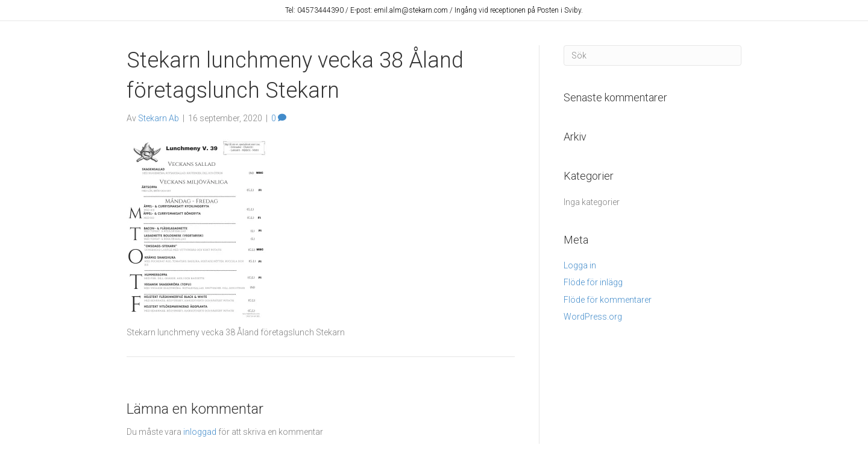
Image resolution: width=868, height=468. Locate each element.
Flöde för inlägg (593, 282)
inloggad (200, 432)
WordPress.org (593, 317)
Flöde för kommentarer (608, 300)
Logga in (580, 265)
